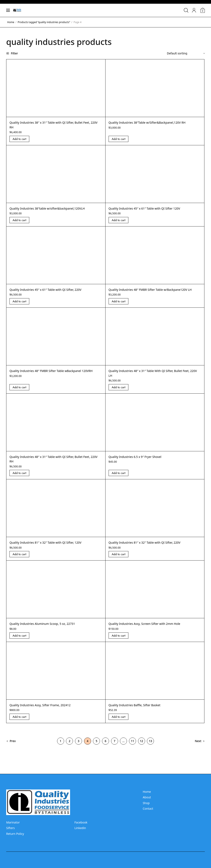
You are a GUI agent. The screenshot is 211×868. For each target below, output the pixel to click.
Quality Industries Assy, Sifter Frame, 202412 (44, 710)
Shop (146, 803)
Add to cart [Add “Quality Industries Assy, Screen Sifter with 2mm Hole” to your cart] (118, 640)
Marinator (13, 822)
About (147, 797)
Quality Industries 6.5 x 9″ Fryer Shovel (138, 461)
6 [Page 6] (105, 745)
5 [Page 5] (96, 745)
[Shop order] (186, 53)
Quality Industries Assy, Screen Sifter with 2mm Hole (149, 628)
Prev (13, 745)
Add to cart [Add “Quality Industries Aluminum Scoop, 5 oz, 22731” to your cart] (19, 640)
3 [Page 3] (79, 745)
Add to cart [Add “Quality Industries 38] (19, 139)
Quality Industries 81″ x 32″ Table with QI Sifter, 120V (50, 547)
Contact (148, 809)
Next (198, 745)
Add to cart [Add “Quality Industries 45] (118, 220)
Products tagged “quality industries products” (44, 22)
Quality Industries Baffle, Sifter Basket (138, 710)
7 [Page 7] (115, 745)
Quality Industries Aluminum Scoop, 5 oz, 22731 (46, 628)
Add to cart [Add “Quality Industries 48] (118, 306)
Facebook (81, 822)
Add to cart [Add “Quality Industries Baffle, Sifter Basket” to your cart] (118, 721)
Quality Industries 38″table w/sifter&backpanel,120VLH (52, 208)
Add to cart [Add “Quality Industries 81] (19, 559)
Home (11, 22)
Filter (12, 53)
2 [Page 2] (69, 745)
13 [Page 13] (150, 745)
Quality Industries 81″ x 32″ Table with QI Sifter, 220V (149, 547)
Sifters (11, 828)
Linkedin (80, 828)
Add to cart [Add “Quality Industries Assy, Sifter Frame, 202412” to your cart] (19, 721)
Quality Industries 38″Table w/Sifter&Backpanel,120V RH (152, 122)
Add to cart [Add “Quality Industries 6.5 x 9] (118, 478)
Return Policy (15, 834)
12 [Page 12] (142, 745)
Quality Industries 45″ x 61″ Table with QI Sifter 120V (149, 208)
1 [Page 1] (61, 745)
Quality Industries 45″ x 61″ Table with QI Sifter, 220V (50, 290)
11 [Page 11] (132, 745)
